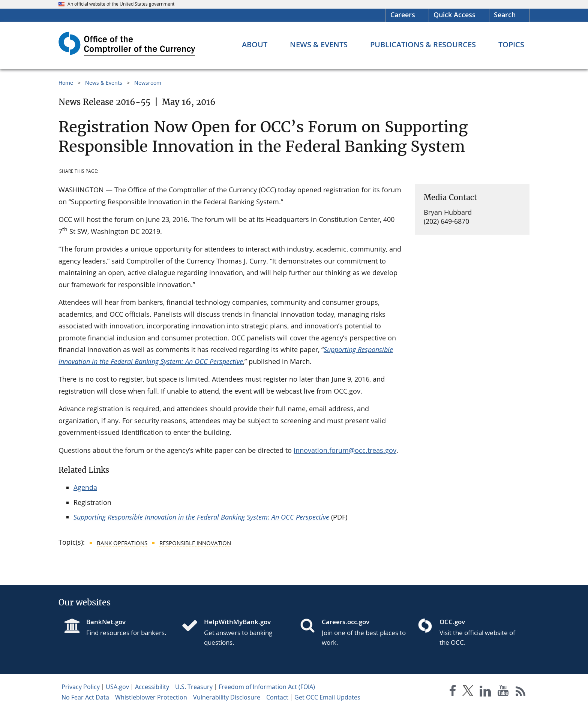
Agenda (85, 487)
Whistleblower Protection (151, 697)
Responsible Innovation (195, 543)
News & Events (104, 83)
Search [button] (505, 15)
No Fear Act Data (85, 697)
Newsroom (148, 83)
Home (66, 83)
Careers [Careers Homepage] (403, 15)
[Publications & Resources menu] (423, 45)
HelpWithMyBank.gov (237, 622)
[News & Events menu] (319, 45)
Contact (277, 697)
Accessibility (152, 687)
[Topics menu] (511, 45)
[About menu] (255, 45)
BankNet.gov (106, 622)
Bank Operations (122, 543)
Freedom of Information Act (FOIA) (267, 687)
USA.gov (117, 687)
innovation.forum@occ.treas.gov (345, 450)
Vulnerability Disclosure (227, 697)
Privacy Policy (81, 687)
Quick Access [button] (454, 15)
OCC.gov (452, 622)
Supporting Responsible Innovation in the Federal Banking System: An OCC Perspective (201, 517)
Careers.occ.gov (346, 622)
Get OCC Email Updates (327, 697)
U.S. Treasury (194, 687)
